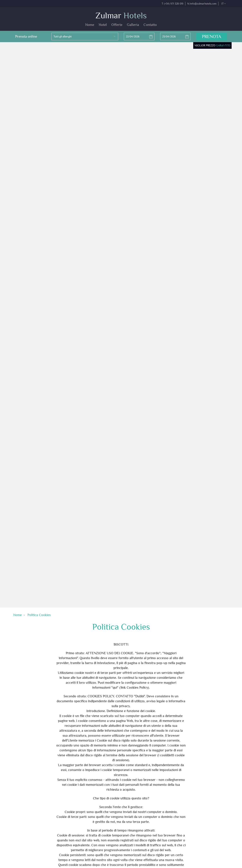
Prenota (211, 36)
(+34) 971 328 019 (174, 4)
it (224, 4)
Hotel (103, 25)
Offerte (117, 25)
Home (90, 25)
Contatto (150, 25)
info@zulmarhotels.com (203, 4)
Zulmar (121, 16)
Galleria (133, 25)
